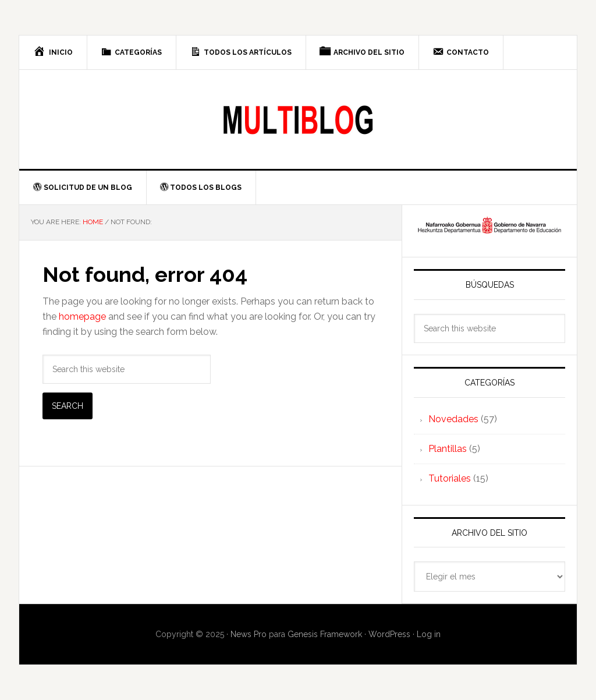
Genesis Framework (325, 634)
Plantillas (448, 449)
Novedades (453, 419)
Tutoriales (450, 478)
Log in (429, 634)
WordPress (389, 634)
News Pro (249, 634)
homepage (82, 317)
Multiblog (298, 119)
